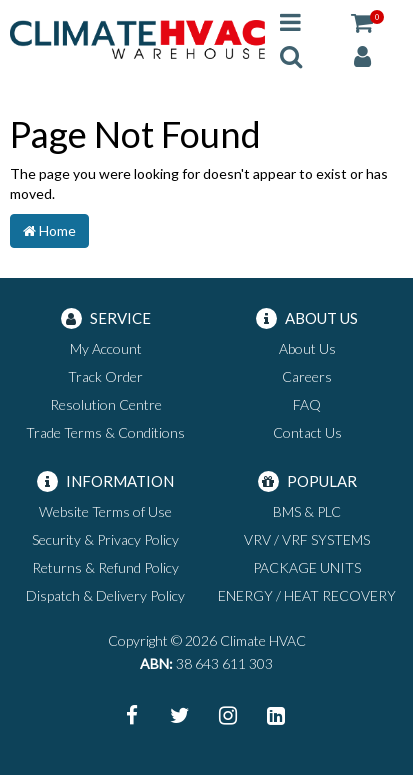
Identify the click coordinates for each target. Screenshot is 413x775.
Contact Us (307, 432)
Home (49, 230)
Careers (307, 376)
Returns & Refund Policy (105, 567)
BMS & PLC (307, 511)
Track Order (105, 376)
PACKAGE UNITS (307, 567)
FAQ (307, 404)
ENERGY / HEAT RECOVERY (307, 595)
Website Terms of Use (105, 511)
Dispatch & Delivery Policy (105, 595)
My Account (106, 348)
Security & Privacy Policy (105, 539)
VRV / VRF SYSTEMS (307, 539)
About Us (307, 348)
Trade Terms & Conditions (105, 432)
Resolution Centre (106, 404)
